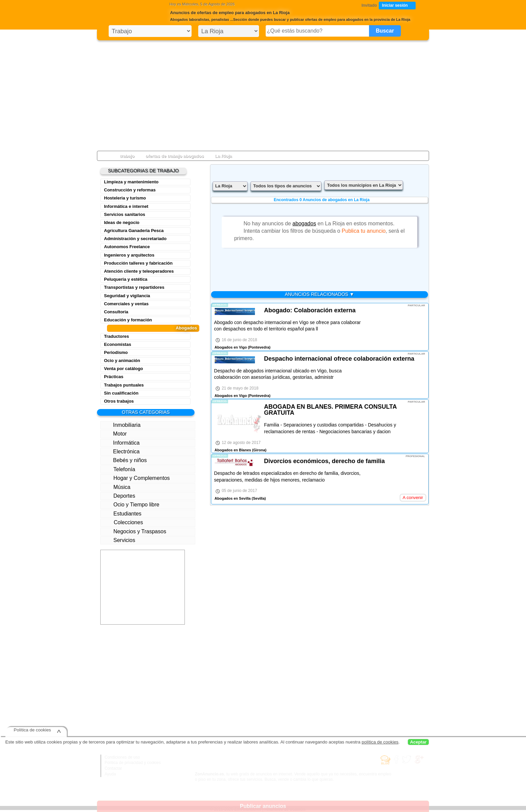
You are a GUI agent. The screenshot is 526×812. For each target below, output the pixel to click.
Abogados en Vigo (231, 347)
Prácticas (114, 377)
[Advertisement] (263, 94)
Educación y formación (128, 320)
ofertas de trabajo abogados (174, 156)
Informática (122, 443)
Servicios (119, 540)
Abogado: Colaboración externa (310, 310)
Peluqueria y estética (126, 279)
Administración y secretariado (135, 239)
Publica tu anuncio (364, 231)
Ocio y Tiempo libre (131, 505)
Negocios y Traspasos (135, 531)
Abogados (187, 328)
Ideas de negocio (122, 222)
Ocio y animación (122, 360)
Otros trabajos (119, 401)
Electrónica (121, 451)
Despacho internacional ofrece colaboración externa (339, 359)
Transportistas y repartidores (134, 287)
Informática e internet (126, 206)
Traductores (116, 336)
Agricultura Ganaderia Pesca (134, 231)
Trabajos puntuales (124, 385)
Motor (115, 434)
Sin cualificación (121, 393)
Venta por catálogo (123, 369)
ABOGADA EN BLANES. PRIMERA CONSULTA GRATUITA (330, 410)
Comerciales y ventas (126, 304)
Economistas (118, 344)
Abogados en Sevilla (233, 498)
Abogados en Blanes (233, 450)
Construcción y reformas (130, 190)
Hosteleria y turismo (125, 198)
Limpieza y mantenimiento (131, 182)
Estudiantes (122, 514)
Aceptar (418, 742)
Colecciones (123, 522)
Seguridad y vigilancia (127, 296)
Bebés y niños (125, 460)
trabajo (127, 156)
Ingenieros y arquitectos (129, 255)
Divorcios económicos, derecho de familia (324, 461)
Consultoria (116, 312)
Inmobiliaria (122, 425)
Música (117, 487)
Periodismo (116, 352)
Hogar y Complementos (137, 478)
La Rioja (223, 156)
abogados (304, 223)
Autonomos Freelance (127, 247)
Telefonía (120, 469)
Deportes (119, 496)
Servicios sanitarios (125, 214)
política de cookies (380, 742)
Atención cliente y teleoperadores (139, 271)
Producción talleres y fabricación (138, 263)
